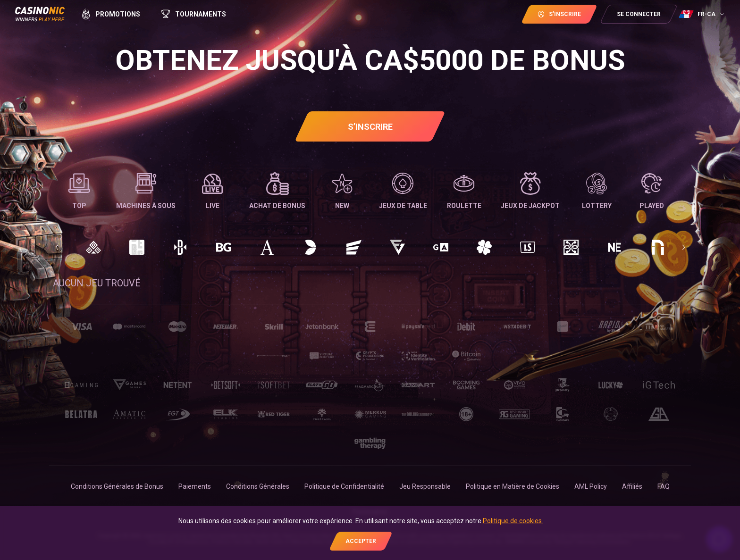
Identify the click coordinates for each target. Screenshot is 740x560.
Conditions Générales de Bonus (117, 486)
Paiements (195, 486)
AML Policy (591, 486)
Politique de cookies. (513, 521)
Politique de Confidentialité (344, 486)
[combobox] (703, 14)
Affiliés (632, 486)
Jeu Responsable (425, 486)
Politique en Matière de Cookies (513, 486)
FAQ (664, 486)
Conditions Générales (258, 486)
